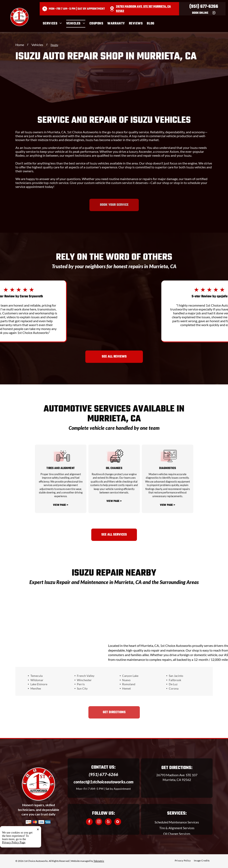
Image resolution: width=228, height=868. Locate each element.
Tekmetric (99, 861)
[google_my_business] (118, 822)
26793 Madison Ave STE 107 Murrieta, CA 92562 (143, 9)
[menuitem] (54, 24)
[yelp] (108, 822)
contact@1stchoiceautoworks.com (104, 782)
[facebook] (89, 822)
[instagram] (99, 822)
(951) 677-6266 (204, 7)
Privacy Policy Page (14, 855)
